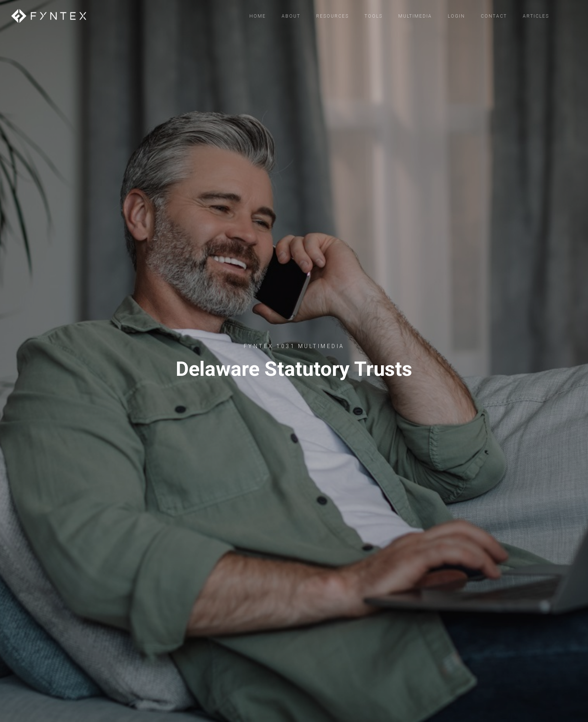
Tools (373, 16)
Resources (332, 16)
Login (456, 16)
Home (258, 16)
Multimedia (415, 16)
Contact (494, 16)
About (291, 16)
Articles (536, 16)
